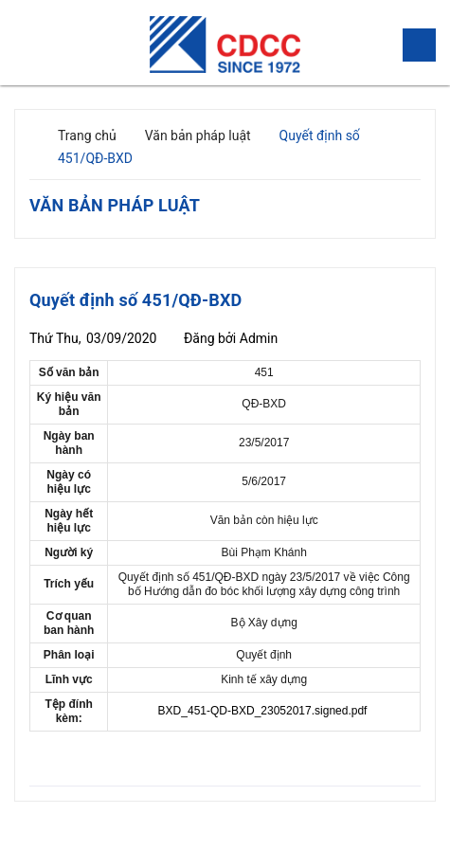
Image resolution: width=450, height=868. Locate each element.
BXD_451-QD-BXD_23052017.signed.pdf (263, 711)
